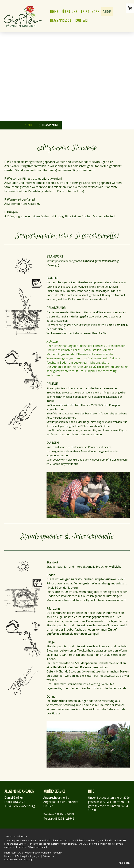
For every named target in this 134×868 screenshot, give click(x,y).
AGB (21, 853)
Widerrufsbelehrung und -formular (44, 853)
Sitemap (28, 859)
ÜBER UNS (70, 12)
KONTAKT (82, 20)
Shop (107, 12)
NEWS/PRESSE (61, 20)
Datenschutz (49, 856)
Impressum (10, 853)
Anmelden (124, 863)
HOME (54, 12)
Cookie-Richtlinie (13, 859)
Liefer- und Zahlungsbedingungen (22, 856)
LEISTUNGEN (90, 12)
